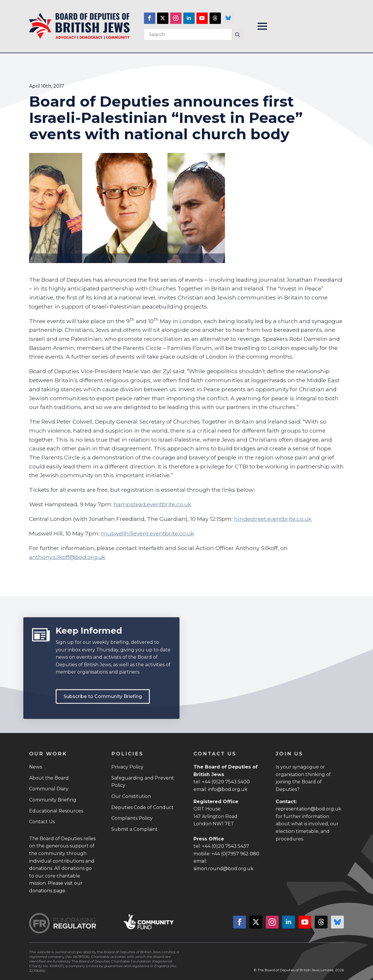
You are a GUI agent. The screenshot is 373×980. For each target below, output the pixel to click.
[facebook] (150, 18)
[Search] (237, 35)
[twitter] (163, 18)
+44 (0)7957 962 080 (235, 854)
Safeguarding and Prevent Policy (143, 782)
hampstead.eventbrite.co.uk (152, 504)
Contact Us (42, 822)
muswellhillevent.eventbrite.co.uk (148, 533)
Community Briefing (53, 800)
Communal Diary (49, 789)
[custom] (215, 18)
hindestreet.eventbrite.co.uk (273, 519)
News (36, 767)
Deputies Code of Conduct (142, 807)
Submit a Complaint (134, 829)
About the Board (49, 778)
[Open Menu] (262, 26)
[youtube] (202, 18)
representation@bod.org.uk (308, 809)
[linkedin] (189, 18)
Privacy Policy (127, 767)
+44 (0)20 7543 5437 (226, 846)
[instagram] (176, 18)
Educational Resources (56, 811)
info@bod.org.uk (228, 789)
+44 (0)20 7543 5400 (226, 782)
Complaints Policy (132, 818)
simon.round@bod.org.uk (224, 869)
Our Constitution (131, 796)
